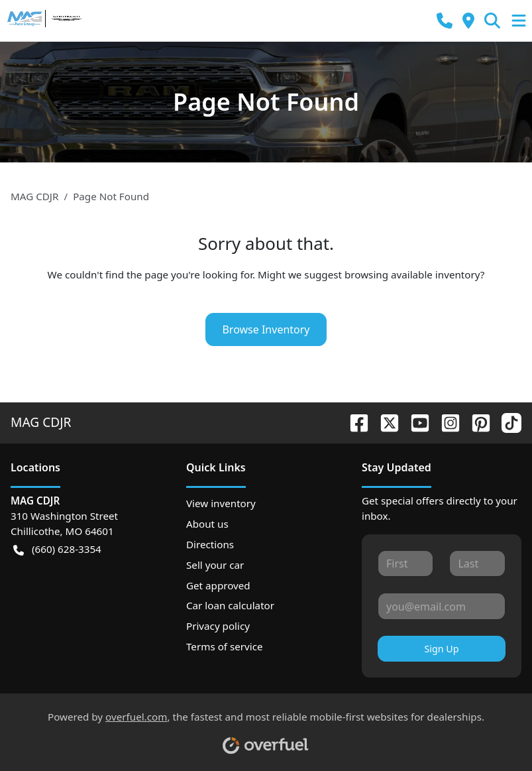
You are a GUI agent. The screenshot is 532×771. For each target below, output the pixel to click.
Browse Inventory (266, 329)
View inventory (221, 503)
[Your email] (442, 606)
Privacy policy (218, 626)
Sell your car (215, 565)
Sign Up (441, 649)
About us (207, 524)
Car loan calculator (230, 605)
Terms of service (225, 646)
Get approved (218, 585)
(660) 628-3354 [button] (57, 549)
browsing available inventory (412, 274)
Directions (210, 544)
